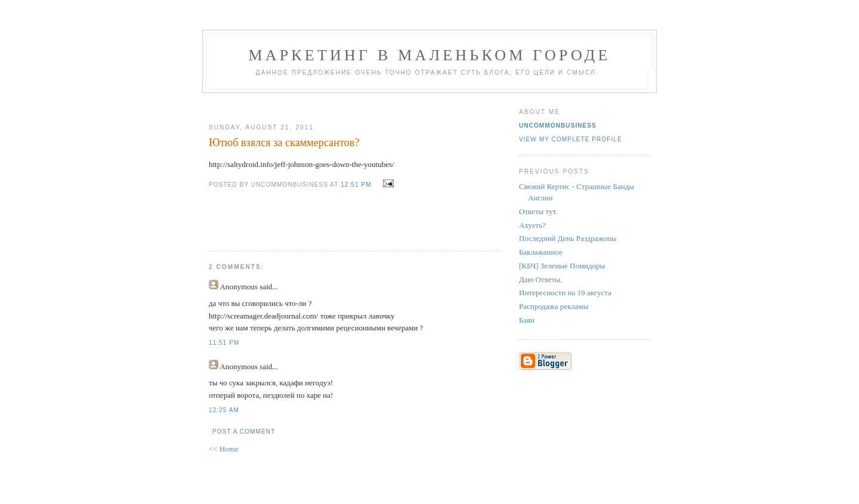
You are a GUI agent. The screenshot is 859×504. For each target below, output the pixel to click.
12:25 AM (224, 410)
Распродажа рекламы (554, 306)
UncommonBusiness (558, 126)
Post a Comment (244, 432)
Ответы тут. (538, 211)
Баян (527, 320)
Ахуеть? (532, 225)
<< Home (224, 449)
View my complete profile (571, 139)
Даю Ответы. (540, 279)
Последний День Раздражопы (568, 238)
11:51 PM (224, 343)
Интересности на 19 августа (565, 293)
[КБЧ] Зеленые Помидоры (562, 266)
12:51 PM (356, 185)
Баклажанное (541, 252)
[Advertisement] (350, 103)
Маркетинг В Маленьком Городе (429, 55)
